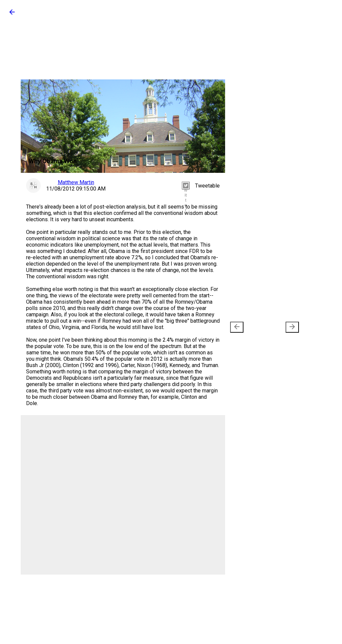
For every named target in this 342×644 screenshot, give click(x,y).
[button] (12, 14)
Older (282, 327)
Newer (248, 327)
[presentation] (237, 327)
